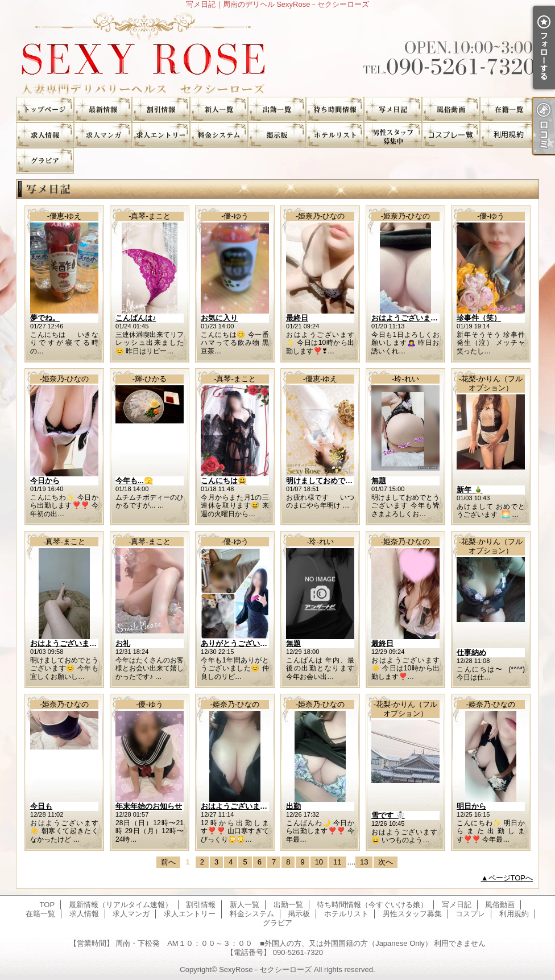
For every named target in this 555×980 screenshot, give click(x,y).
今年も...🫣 (134, 481)
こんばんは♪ (136, 318)
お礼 (123, 643)
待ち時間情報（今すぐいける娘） (335, 110)
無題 (379, 481)
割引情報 (161, 110)
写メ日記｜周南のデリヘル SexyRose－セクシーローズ (277, 53)
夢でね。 (45, 318)
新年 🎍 (470, 490)
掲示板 (277, 135)
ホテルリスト (335, 135)
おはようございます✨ (239, 806)
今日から (45, 481)
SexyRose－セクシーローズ (265, 969)
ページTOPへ (511, 878)
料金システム (219, 135)
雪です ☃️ (388, 815)
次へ (386, 862)
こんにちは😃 (224, 481)
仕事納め (471, 652)
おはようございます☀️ (409, 318)
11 (337, 862)
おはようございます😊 (68, 643)
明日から (471, 806)
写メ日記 (393, 110)
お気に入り (219, 318)
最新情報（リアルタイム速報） (103, 110)
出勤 (293, 806)
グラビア (45, 161)
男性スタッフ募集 (393, 135)
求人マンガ (103, 135)
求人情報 (45, 135)
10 (319, 862)
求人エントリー (161, 135)
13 (364, 862)
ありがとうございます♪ (240, 643)
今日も (41, 806)
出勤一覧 (277, 110)
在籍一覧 (509, 110)
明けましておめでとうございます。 (345, 481)
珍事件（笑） (479, 318)
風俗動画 (451, 110)
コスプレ (451, 135)
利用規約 (509, 135)
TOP (45, 110)
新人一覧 (219, 110)
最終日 (297, 318)
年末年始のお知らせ (149, 806)
